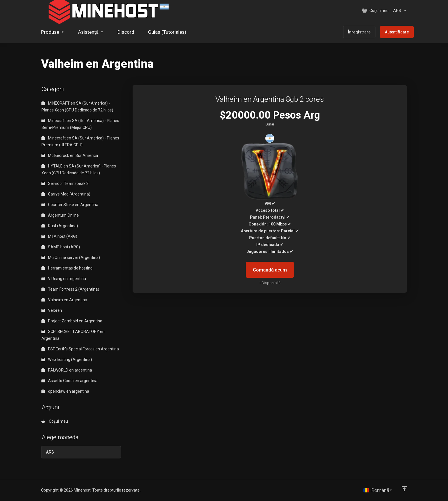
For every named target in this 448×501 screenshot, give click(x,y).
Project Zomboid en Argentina (72, 321)
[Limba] (378, 490)
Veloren (52, 310)
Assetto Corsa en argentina (69, 381)
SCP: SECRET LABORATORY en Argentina (73, 335)
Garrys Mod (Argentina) (66, 194)
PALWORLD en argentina (67, 370)
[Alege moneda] (399, 11)
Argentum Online (60, 215)
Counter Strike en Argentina (70, 205)
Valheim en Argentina (64, 300)
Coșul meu (55, 421)
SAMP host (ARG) (61, 247)
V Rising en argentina (64, 279)
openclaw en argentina (65, 391)
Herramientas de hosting (67, 268)
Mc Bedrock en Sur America (70, 155)
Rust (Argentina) (60, 226)
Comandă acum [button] (270, 270)
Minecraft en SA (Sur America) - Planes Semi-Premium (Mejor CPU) (80, 124)
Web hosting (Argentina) (67, 360)
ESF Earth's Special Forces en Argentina (80, 349)
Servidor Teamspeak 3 (65, 183)
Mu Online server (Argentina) (71, 258)
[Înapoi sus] (404, 489)
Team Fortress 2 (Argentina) (70, 289)
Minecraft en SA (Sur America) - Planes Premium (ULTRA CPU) (80, 141)
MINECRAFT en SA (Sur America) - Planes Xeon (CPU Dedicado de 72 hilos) (77, 107)
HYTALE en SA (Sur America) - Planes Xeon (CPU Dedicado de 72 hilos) (79, 169)
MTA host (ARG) (59, 236)
